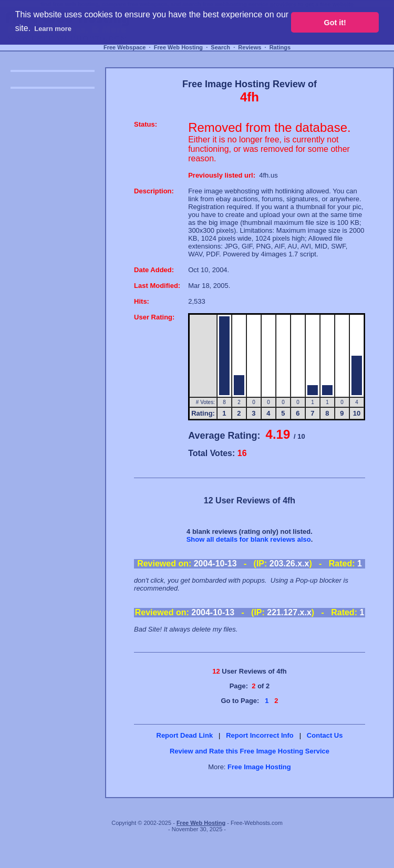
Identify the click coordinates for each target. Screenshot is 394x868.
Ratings (280, 47)
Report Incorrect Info (260, 735)
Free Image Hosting (259, 767)
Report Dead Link (185, 735)
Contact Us (325, 735)
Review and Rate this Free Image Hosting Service (250, 751)
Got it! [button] (335, 23)
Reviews (250, 47)
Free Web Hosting (178, 47)
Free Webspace (125, 47)
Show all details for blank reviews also (249, 539)
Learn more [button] (53, 29)
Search (220, 47)
